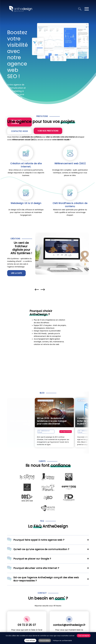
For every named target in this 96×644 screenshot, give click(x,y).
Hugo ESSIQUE (68, 432)
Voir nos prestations (48, 131)
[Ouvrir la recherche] (80, 9)
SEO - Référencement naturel (45, 432)
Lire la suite (16, 273)
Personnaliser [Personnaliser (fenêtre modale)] (45, 640)
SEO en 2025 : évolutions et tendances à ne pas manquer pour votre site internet (53, 421)
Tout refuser (30, 640)
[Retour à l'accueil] (20, 9)
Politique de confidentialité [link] (62, 641)
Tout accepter (84, 636)
